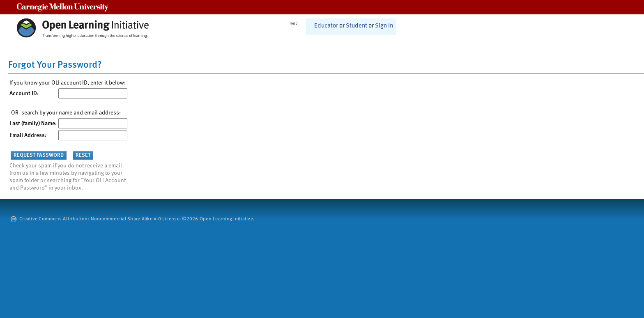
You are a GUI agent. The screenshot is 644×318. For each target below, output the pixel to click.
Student (356, 26)
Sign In (384, 26)
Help (294, 23)
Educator (326, 26)
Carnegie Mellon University (63, 7)
